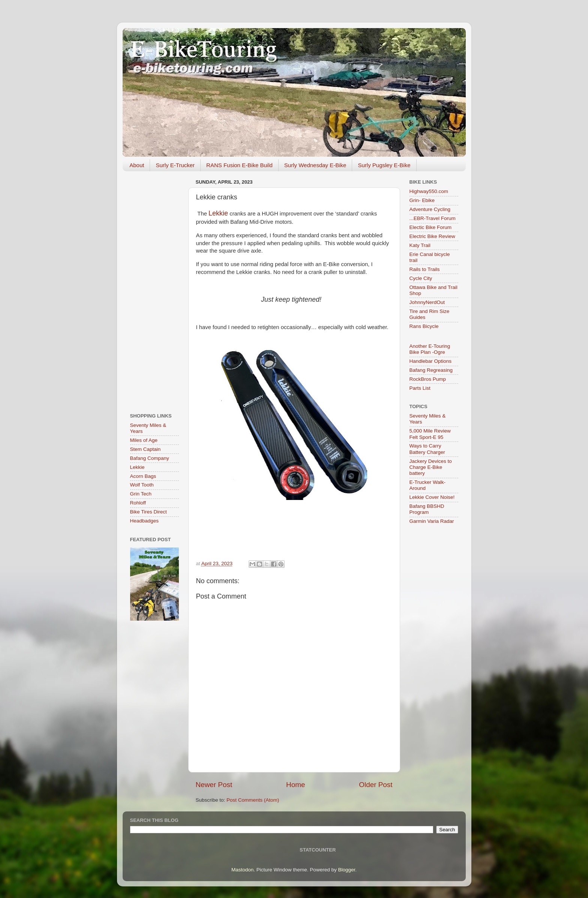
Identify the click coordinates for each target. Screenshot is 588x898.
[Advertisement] (154, 289)
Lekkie (137, 467)
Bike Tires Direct (148, 512)
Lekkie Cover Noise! (432, 497)
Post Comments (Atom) (253, 800)
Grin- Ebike (422, 200)
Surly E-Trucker (175, 165)
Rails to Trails (425, 269)
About (137, 165)
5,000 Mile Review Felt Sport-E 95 (430, 434)
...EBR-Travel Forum (433, 218)
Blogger (346, 870)
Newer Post (214, 785)
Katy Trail (420, 245)
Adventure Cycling (430, 209)
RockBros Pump (428, 379)
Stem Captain (145, 449)
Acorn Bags (143, 476)
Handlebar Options (431, 361)
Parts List (420, 388)
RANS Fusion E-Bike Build (239, 165)
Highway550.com (429, 191)
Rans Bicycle (424, 326)
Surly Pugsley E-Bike (384, 165)
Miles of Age (144, 440)
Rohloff (138, 503)
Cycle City (421, 278)
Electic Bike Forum (431, 227)
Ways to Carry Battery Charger (427, 449)
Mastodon (242, 870)
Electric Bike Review (432, 236)
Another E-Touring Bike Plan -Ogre (430, 349)
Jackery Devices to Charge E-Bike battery (431, 467)
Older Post (376, 785)
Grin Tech (141, 494)
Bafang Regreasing (431, 370)
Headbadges (145, 521)
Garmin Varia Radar (432, 521)
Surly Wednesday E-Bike (315, 165)
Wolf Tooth (142, 485)
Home (295, 785)
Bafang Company (150, 458)
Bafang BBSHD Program (427, 509)
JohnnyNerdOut (427, 302)
